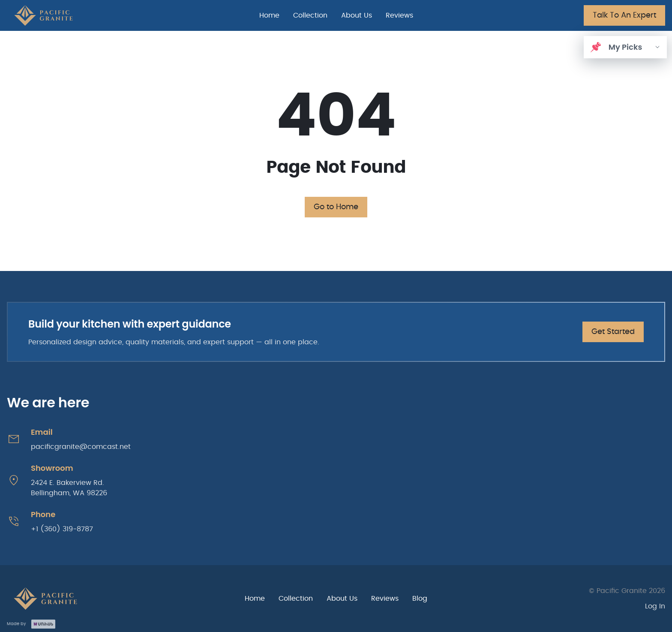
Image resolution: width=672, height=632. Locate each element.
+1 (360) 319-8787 (62, 529)
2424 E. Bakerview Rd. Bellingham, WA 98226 (69, 488)
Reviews (399, 15)
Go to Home (336, 207)
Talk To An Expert (624, 15)
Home (269, 15)
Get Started (613, 332)
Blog (420, 599)
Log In (655, 606)
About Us (357, 15)
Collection (310, 15)
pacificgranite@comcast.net (81, 447)
